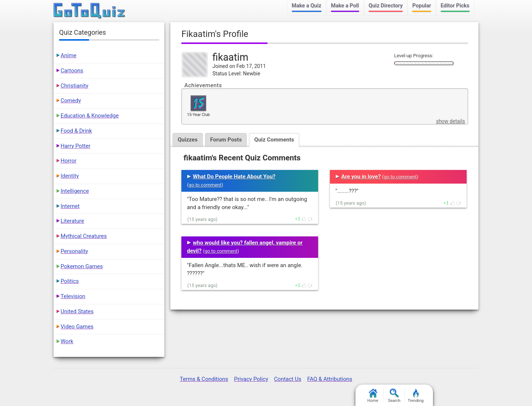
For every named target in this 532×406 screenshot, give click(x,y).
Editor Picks (455, 6)
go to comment (205, 185)
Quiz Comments (274, 140)
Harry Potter (76, 146)
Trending (416, 396)
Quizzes (188, 140)
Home (373, 396)
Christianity (74, 86)
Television (73, 296)
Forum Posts (226, 140)
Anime (69, 55)
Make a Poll (345, 6)
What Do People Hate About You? (234, 177)
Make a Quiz (307, 6)
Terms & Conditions (204, 379)
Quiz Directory (386, 6)
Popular (422, 6)
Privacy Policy (251, 379)
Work (67, 341)
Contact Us (288, 379)
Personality (74, 251)
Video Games (77, 327)
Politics (70, 281)
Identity (70, 176)
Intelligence (75, 191)
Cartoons (72, 71)
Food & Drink (76, 131)
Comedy (71, 100)
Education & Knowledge (90, 116)
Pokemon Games (82, 266)
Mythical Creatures (84, 236)
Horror (69, 161)
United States (77, 311)
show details (450, 121)
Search (394, 396)
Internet (70, 206)
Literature (72, 221)
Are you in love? (361, 177)
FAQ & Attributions (330, 379)
